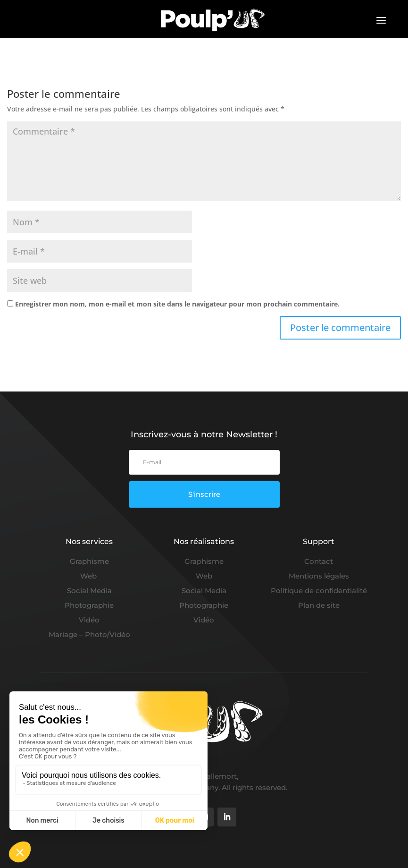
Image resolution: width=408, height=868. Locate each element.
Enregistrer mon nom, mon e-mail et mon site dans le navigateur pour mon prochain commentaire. (177, 304)
